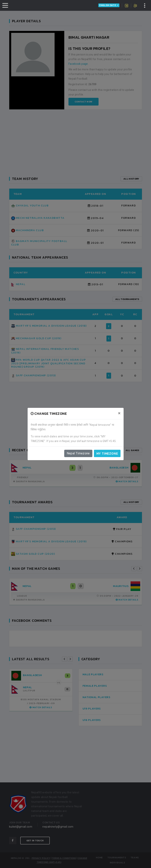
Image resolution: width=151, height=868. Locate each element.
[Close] (119, 413)
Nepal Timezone (78, 453)
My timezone (107, 453)
